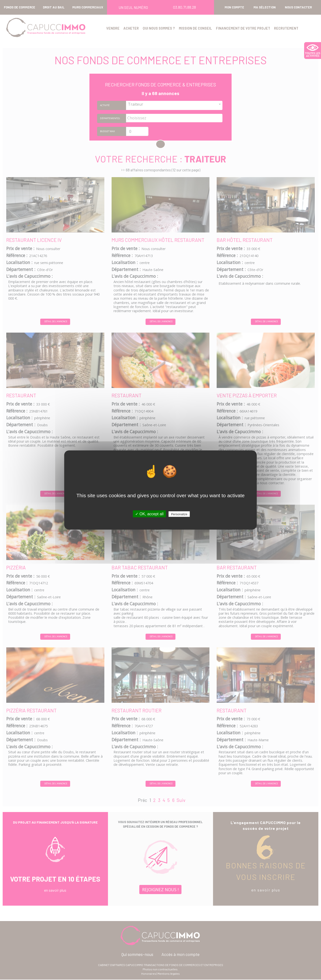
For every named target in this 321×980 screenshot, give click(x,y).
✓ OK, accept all (149, 514)
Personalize (179, 514)
